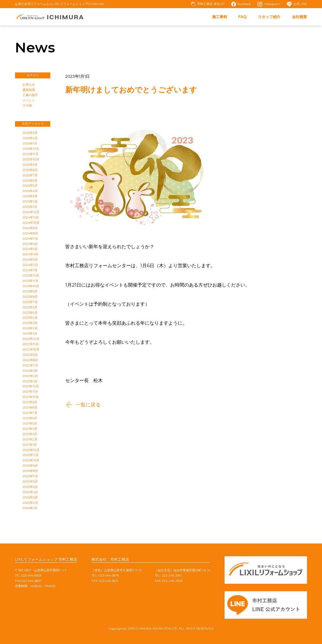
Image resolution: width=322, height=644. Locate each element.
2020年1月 (30, 508)
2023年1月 (30, 334)
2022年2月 (30, 376)
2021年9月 (30, 402)
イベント (29, 100)
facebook (244, 4)
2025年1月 (30, 207)
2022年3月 (30, 371)
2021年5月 (30, 423)
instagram (272, 4)
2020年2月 (30, 503)
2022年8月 (30, 360)
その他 (27, 105)
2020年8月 (30, 471)
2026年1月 (30, 143)
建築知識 (29, 90)
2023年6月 (30, 307)
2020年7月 (30, 476)
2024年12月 (31, 212)
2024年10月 (31, 223)
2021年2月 (30, 439)
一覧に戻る (88, 405)
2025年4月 (30, 191)
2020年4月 (30, 492)
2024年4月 (30, 254)
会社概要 (300, 17)
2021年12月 (31, 386)
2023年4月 (30, 318)
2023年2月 (30, 328)
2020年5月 (30, 487)
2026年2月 (30, 138)
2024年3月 (30, 260)
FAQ (243, 17)
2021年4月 (30, 429)
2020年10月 (31, 460)
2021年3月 (30, 434)
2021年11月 (30, 392)
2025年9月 (30, 165)
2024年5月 (30, 249)
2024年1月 (30, 270)
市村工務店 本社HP (211, 4)
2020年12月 (31, 450)
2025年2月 (30, 202)
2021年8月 (30, 408)
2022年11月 (31, 344)
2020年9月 (30, 466)
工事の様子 (30, 95)
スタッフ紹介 (269, 17)
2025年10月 (31, 159)
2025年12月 (31, 149)
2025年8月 (30, 170)
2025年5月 (30, 186)
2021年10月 (31, 397)
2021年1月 (30, 445)
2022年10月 (31, 349)
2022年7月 (30, 365)
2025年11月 (30, 154)
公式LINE (300, 4)
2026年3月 (30, 133)
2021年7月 (30, 413)
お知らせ (29, 84)
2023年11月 (30, 281)
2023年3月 (30, 323)
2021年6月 (30, 418)
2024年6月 (30, 244)
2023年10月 (31, 286)
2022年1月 (30, 381)
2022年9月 (30, 355)
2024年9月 (30, 228)
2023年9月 (30, 291)
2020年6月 (30, 482)
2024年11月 (31, 217)
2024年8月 (30, 233)
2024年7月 (30, 239)
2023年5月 (30, 313)
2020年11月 (31, 455)
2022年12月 (31, 339)
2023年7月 (30, 302)
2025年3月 (30, 196)
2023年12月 (31, 275)
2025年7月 (30, 175)
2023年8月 (30, 297)
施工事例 (220, 17)
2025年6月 (30, 181)
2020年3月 (30, 497)
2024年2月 (30, 265)
